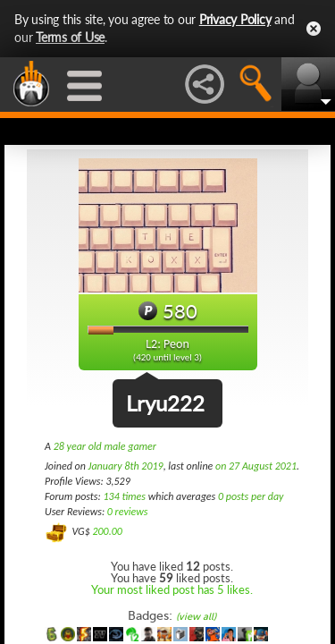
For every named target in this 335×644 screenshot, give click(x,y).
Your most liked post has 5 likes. (172, 589)
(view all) (196, 617)
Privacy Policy (235, 19)
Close (314, 29)
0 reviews (128, 512)
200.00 (107, 531)
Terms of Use (70, 37)
